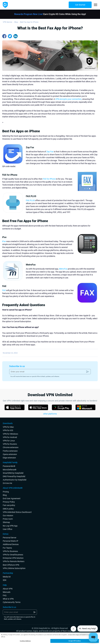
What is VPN (8, 599)
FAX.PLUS (30, 200)
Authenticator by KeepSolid (15, 480)
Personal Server (10, 538)
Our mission (8, 516)
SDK (5, 580)
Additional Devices (11, 544)
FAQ (5, 595)
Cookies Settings (25, 641)
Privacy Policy (9, 502)
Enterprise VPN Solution (13, 558)
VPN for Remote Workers (14, 561)
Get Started (80, 5)
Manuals (7, 592)
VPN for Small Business (13, 555)
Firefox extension (10, 451)
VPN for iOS (8, 430)
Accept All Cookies (75, 641)
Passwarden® (9, 466)
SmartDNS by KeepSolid (13, 473)
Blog (16, 22)
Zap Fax (50, 152)
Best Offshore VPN (11, 565)
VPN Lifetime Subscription (14, 568)
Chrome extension (11, 447)
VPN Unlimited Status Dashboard (17, 512)
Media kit (7, 577)
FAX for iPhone (49, 179)
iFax (4, 241)
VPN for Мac (8, 427)
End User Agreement (12, 498)
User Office (7, 529)
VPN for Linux (9, 441)
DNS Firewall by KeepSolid (14, 476)
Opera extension (10, 454)
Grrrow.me (7, 483)
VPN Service (7, 22)
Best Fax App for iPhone (29, 22)
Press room (8, 519)
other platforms (50, 414)
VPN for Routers (10, 444)
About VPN (8, 589)
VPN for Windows (10, 434)
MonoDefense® (10, 470)
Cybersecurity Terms (12, 602)
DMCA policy (8, 509)
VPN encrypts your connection (68, 99)
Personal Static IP (10, 541)
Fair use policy (9, 505)
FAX (4, 290)
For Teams (7, 548)
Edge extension (9, 458)
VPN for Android (10, 437)
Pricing (6, 492)
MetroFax (63, 269)
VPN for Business (10, 551)
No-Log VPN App (10, 526)
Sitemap (6, 522)
